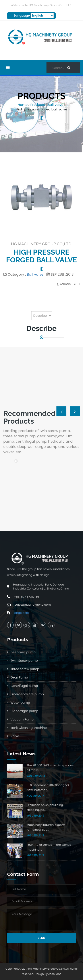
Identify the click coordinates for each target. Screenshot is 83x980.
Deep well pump (23, 652)
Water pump (20, 703)
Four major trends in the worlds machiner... (49, 847)
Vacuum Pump (22, 719)
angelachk (22, 613)
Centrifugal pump (24, 686)
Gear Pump (19, 677)
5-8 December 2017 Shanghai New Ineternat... (48, 788)
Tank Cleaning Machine (29, 728)
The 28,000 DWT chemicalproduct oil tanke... (51, 768)
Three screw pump (25, 669)
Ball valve (56, 105)
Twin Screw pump (24, 661)
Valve (15, 736)
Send (41, 938)
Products (38, 105)
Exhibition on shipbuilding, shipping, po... (45, 807)
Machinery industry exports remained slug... (46, 827)
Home (23, 105)
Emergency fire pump (27, 694)
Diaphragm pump (24, 711)
